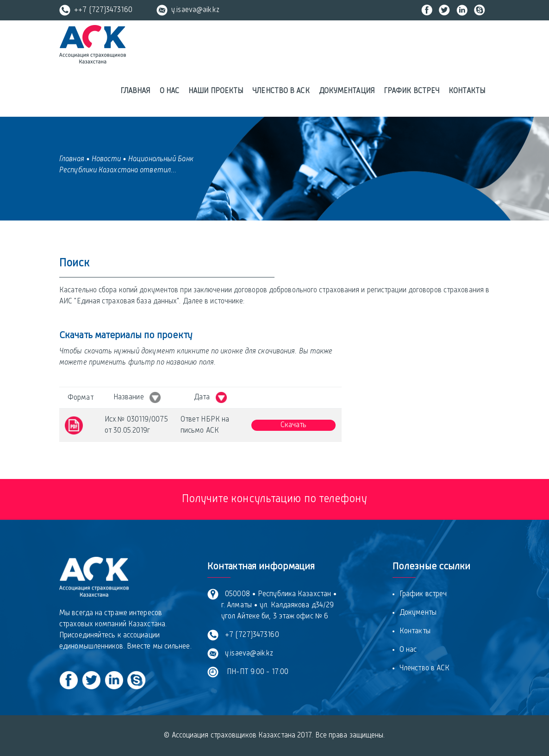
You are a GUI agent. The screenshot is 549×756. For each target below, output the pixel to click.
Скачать (294, 425)
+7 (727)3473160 (250, 635)
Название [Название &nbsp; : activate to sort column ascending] (137, 397)
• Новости (103, 159)
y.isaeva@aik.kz (188, 10)
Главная (135, 91)
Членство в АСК (281, 91)
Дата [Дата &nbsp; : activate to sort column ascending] (210, 397)
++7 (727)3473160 (96, 10)
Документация (347, 91)
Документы (418, 613)
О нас (170, 91)
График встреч (412, 91)
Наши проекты (216, 91)
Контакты (467, 91)
